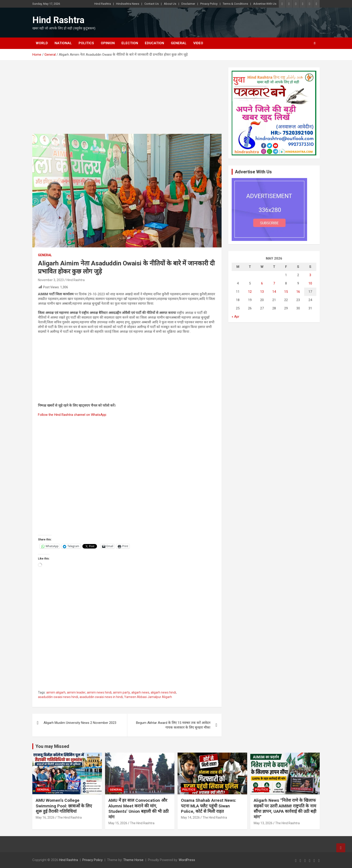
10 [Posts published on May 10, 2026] (310, 283)
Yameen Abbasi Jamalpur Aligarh (148, 697)
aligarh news (140, 692)
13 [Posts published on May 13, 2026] (262, 292)
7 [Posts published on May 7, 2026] (274, 283)
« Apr (235, 317)
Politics (86, 43)
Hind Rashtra (103, 4)
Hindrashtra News (128, 4)
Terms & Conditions (235, 4)
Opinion (108, 43)
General (179, 43)
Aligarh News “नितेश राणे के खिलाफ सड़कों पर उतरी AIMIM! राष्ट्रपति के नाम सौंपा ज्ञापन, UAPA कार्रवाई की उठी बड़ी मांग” (285, 809)
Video (198, 43)
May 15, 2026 (118, 823)
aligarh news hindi (163, 692)
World (42, 43)
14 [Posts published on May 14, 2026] (274, 292)
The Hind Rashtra (69, 817)
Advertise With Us (265, 4)
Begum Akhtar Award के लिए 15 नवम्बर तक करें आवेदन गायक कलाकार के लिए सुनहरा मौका (173, 725)
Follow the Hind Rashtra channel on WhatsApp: (72, 415)
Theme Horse (133, 860)
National (63, 43)
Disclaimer (188, 4)
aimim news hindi (99, 692)
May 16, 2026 (45, 817)
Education (154, 43)
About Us (170, 4)
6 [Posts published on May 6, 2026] (262, 283)
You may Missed (52, 746)
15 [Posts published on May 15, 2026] (286, 292)
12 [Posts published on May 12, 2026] (250, 292)
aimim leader (76, 692)
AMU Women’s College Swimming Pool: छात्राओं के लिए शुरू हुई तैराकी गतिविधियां (64, 806)
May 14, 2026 (190, 817)
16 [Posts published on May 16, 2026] (298, 292)
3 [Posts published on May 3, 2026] (310, 275)
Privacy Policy (209, 4)
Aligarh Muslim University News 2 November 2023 (80, 723)
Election (130, 43)
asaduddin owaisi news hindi (58, 697)
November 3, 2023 (51, 280)
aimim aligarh (56, 692)
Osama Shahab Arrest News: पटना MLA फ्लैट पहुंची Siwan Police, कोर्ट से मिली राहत (209, 806)
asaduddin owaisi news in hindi (101, 697)
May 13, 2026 (263, 823)
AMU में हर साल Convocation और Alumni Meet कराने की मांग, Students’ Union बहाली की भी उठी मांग (139, 809)
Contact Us (152, 4)
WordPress (187, 860)
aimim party (121, 692)
